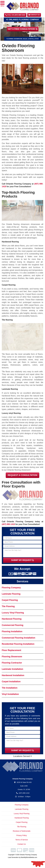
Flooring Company (11, 588)
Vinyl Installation (10, 694)
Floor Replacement (11, 650)
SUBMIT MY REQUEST (23, 560)
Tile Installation (10, 688)
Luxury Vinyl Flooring (13, 613)
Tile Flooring (8, 606)
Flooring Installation (12, 631)
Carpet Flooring (10, 600)
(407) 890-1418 (8, 524)
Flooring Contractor (12, 663)
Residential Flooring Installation (18, 644)
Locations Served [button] (22, 756)
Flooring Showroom (12, 657)
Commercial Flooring (13, 625)
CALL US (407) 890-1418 (15, 15)
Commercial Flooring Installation (19, 638)
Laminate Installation (12, 669)
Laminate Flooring (11, 594)
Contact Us (34, 15)
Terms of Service (22, 840)
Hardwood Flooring (12, 619)
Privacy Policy (22, 835)
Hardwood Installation (13, 675)
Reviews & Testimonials (22, 831)
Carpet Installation (11, 682)
